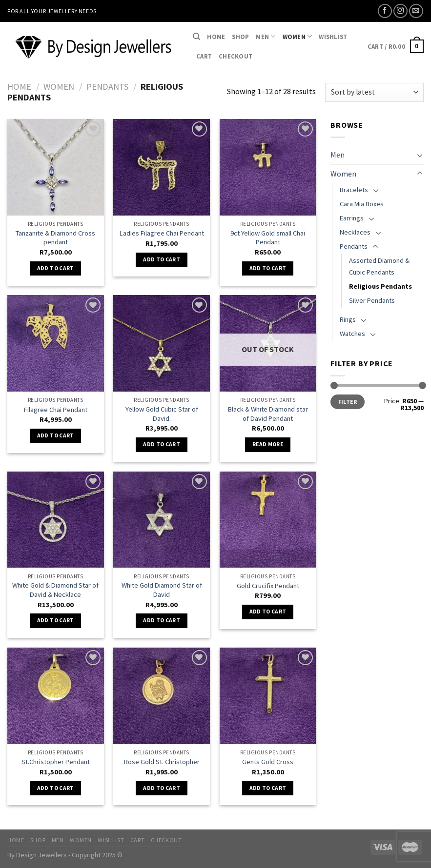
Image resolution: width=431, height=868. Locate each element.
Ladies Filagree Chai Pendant (162, 233)
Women (298, 36)
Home (216, 37)
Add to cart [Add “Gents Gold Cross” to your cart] (268, 788)
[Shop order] (374, 92)
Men (266, 36)
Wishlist (333, 37)
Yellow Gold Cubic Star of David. (162, 414)
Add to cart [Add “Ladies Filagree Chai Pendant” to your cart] (162, 259)
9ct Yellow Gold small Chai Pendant (268, 238)
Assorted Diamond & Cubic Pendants (379, 266)
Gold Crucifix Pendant (268, 586)
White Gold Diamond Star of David (162, 590)
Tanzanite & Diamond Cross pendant (55, 238)
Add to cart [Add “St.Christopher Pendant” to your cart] (56, 788)
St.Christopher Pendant (56, 762)
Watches (352, 334)
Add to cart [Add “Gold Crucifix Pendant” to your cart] (268, 612)
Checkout (236, 56)
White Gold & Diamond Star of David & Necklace (55, 590)
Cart (204, 56)
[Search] (196, 37)
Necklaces (355, 232)
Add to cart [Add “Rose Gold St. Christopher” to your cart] (162, 788)
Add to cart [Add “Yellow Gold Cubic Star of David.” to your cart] (162, 444)
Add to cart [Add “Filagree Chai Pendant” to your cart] (56, 435)
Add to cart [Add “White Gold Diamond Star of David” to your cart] (162, 620)
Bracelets (354, 190)
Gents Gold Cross (268, 762)
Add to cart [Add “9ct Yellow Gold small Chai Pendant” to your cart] (268, 268)
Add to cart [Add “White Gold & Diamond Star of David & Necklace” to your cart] (56, 620)
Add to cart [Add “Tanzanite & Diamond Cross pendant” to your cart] (56, 268)
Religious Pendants (380, 286)
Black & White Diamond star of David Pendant (268, 414)
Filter (348, 402)
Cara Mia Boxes (362, 204)
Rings (348, 319)
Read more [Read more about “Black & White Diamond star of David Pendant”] (268, 444)
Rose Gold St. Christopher (162, 762)
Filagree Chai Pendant (56, 410)
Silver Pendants (372, 300)
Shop (240, 37)
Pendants (107, 87)
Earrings (352, 218)
